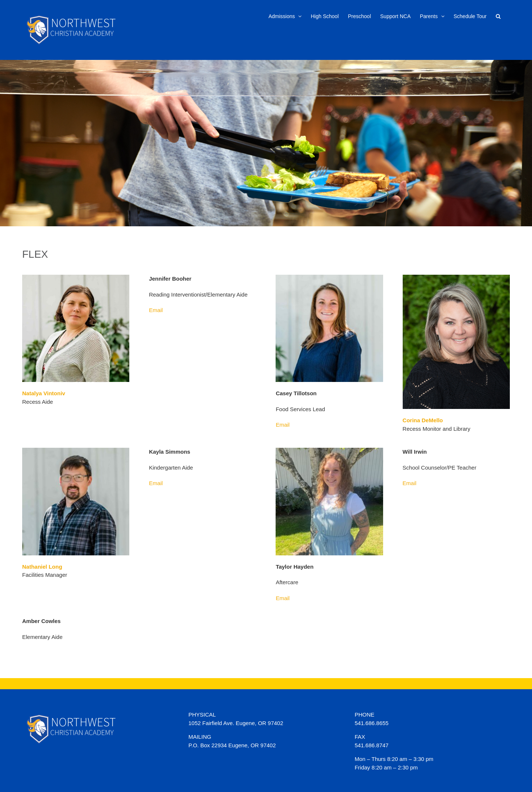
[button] (498, 16)
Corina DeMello (423, 420)
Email (156, 310)
